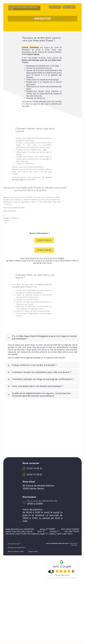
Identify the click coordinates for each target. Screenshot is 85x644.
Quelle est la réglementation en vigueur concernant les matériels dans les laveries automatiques (41, 404)
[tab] (42, 347)
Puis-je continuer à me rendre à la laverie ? (34, 375)
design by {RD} (33, 561)
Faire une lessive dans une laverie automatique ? (37, 396)
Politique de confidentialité (17, 557)
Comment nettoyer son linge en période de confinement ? (43, 389)
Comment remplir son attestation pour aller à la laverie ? (42, 382)
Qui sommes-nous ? (14, 553)
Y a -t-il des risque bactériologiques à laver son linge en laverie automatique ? (44, 347)
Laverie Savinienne (27, 57)
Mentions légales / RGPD (16, 561)
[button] (52, 250)
